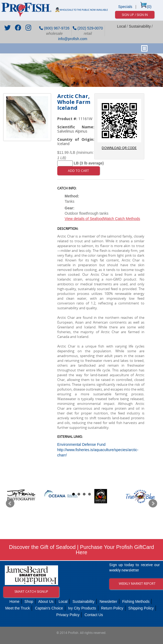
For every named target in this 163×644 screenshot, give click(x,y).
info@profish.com (72, 39)
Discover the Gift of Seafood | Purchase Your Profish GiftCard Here (81, 550)
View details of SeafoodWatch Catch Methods (102, 219)
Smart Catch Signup (31, 592)
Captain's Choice (49, 608)
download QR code (119, 124)
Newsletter (108, 601)
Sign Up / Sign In (135, 15)
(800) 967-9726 (54, 28)
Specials (125, 7)
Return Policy (112, 608)
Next (153, 503)
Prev (10, 503)
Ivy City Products (82, 608)
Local (121, 26)
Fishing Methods (136, 601)
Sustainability (140, 26)
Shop (29, 601)
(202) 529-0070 (88, 28)
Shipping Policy (141, 608)
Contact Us (94, 615)
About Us (46, 601)
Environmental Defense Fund (81, 444)
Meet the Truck (18, 608)
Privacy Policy (68, 615)
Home (15, 601)
